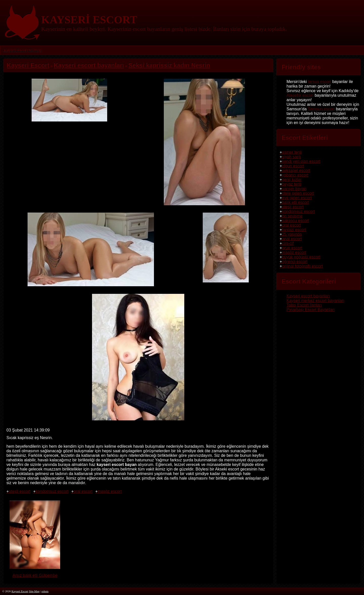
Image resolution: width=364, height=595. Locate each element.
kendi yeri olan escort (301, 161)
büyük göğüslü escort (301, 257)
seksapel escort (296, 170)
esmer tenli (292, 152)
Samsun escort (321, 109)
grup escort (292, 248)
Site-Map (34, 591)
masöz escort (110, 491)
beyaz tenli (292, 184)
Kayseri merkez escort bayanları (315, 301)
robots (45, 591)
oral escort (83, 491)
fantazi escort (294, 230)
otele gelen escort (298, 193)
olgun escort (293, 166)
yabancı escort (295, 175)
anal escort (292, 239)
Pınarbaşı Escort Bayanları (310, 310)
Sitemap (35, 50)
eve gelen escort (297, 198)
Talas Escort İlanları (304, 305)
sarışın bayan (294, 189)
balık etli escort (296, 202)
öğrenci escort (295, 262)
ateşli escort (20, 491)
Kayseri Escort (16, 50)
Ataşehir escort (300, 95)
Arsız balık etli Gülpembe (35, 573)
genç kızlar (292, 180)
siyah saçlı (292, 157)
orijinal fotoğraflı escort (302, 266)
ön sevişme (292, 216)
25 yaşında (292, 234)
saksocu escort (296, 221)
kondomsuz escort (52, 491)
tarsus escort (320, 82)
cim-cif (288, 243)
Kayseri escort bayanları (308, 296)
